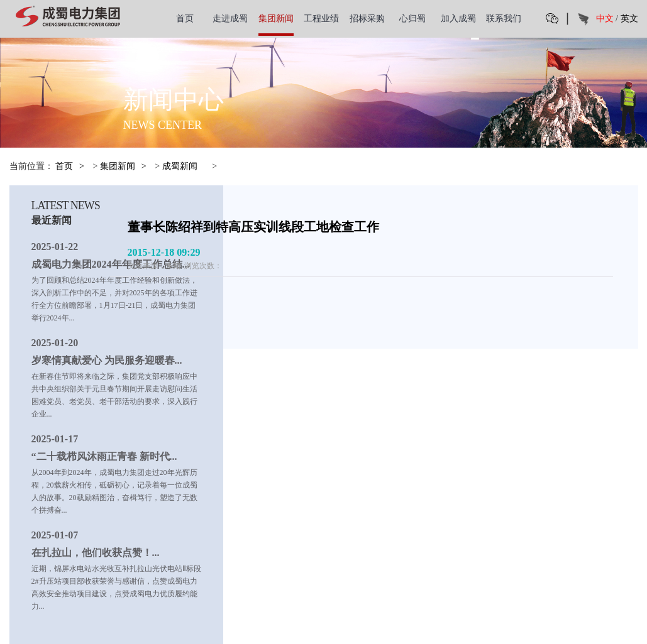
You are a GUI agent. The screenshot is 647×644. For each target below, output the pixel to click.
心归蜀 (412, 19)
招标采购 (367, 19)
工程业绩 (321, 19)
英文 (629, 19)
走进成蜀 (230, 19)
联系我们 (504, 19)
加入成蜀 (458, 19)
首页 (185, 19)
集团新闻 (276, 19)
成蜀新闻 (180, 166)
